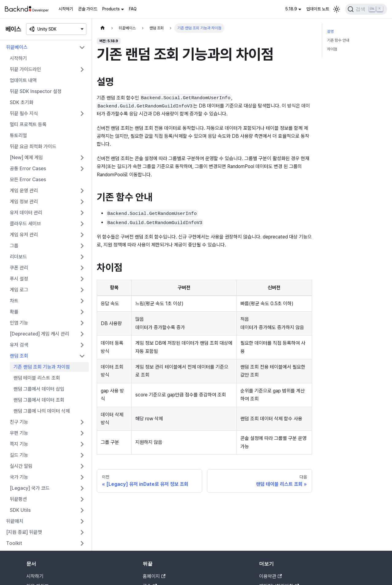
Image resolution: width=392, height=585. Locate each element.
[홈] (103, 28)
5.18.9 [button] (291, 9)
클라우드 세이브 (25, 224)
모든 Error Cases (28, 180)
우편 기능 (19, 433)
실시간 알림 (21, 466)
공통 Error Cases (28, 169)
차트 (14, 301)
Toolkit (14, 543)
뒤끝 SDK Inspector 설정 (36, 91)
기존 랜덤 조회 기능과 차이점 (42, 367)
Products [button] (111, 9)
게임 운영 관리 (24, 191)
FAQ (133, 9)
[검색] (366, 9)
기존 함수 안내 (338, 40)
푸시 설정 (19, 279)
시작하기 (66, 9)
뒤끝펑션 (18, 499)
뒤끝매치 (15, 521)
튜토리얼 (18, 135)
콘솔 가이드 (88, 9)
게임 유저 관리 (24, 235)
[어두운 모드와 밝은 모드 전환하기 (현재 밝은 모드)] (337, 9)
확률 (14, 312)
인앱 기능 (19, 323)
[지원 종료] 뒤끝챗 (24, 532)
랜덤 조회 (19, 356)
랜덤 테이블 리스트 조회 (37, 378)
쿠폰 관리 (19, 268)
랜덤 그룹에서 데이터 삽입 (39, 389)
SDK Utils (20, 510)
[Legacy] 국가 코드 (30, 488)
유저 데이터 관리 (26, 213)
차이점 (332, 49)
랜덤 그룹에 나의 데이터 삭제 (42, 411)
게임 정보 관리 (24, 202)
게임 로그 (19, 290)
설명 (330, 31)
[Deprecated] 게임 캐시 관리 (40, 334)
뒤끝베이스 (17, 47)
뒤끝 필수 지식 (24, 113)
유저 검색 (19, 345)
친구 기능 (19, 422)
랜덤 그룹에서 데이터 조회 (39, 400)
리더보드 (18, 257)
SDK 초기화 (22, 102)
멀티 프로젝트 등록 (28, 124)
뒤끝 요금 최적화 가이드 (33, 146)
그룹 (14, 246)
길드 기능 (19, 455)
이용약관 (270, 576)
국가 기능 (19, 477)
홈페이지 (154, 576)
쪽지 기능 (19, 444)
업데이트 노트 (318, 9)
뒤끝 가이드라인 (25, 69)
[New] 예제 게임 (26, 157)
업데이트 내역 (23, 80)
